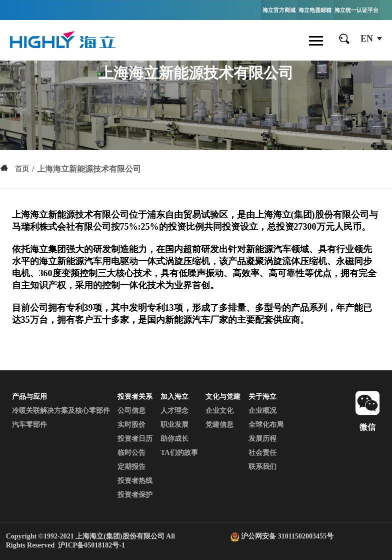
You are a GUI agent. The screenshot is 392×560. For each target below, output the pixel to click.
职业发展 (174, 425)
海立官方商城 (279, 10)
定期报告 (131, 467)
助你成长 (174, 439)
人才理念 (174, 411)
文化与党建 (223, 397)
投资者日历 (135, 439)
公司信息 (131, 411)
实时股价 (131, 425)
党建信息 (219, 425)
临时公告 (131, 453)
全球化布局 (266, 425)
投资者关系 (135, 397)
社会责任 (262, 453)
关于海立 (262, 397)
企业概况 (262, 411)
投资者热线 (135, 481)
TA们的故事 (179, 453)
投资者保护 (135, 495)
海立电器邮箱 (315, 10)
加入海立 (174, 397)
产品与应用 (29, 397)
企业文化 (219, 411)
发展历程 (262, 439)
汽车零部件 (29, 425)
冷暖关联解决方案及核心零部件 (61, 411)
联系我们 (262, 467)
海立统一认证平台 (356, 10)
